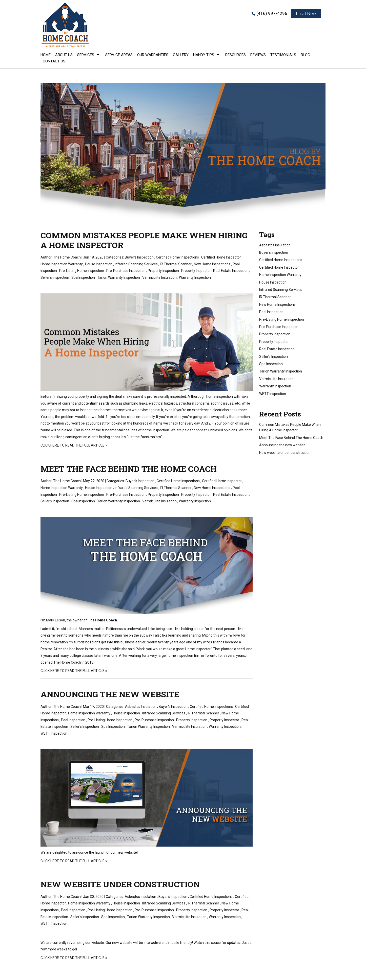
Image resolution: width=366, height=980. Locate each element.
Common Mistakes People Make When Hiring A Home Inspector (144, 240)
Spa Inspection (83, 277)
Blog (305, 55)
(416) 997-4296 (272, 13)
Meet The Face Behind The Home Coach (129, 469)
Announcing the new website (110, 694)
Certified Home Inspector (221, 257)
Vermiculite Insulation (159, 277)
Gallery (181, 55)
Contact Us (54, 61)
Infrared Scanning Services (136, 264)
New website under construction (120, 884)
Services (86, 55)
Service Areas (119, 55)
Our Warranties (153, 55)
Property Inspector (196, 271)
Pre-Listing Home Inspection (82, 271)
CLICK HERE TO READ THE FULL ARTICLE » (74, 445)
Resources (236, 55)
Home (46, 55)
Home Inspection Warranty (62, 264)
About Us (64, 55)
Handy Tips (204, 55)
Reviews (258, 55)
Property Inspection (163, 271)
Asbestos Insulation (141, 707)
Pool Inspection (73, 720)
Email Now (306, 13)
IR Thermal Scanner (176, 264)
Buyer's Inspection (139, 257)
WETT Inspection (54, 733)
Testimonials (283, 55)
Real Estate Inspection (231, 271)
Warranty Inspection (195, 277)
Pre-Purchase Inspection (126, 271)
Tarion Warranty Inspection (119, 277)
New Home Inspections (212, 264)
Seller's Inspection (55, 277)
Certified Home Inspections (177, 257)
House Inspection (99, 264)
